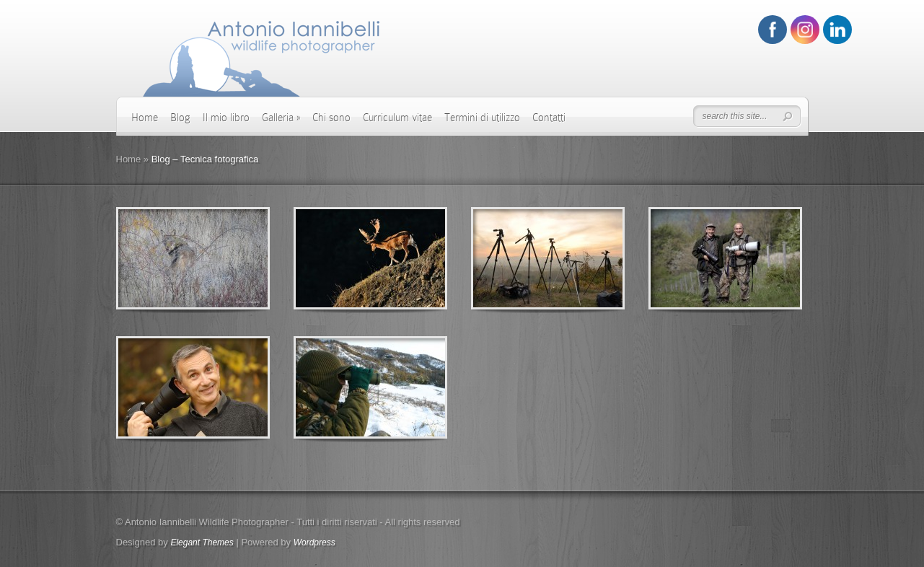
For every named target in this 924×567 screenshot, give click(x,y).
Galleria (281, 118)
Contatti (549, 118)
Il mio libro (226, 118)
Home (145, 118)
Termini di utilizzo (482, 118)
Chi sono (331, 118)
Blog (180, 118)
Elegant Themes (202, 542)
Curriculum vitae (397, 118)
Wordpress (314, 542)
